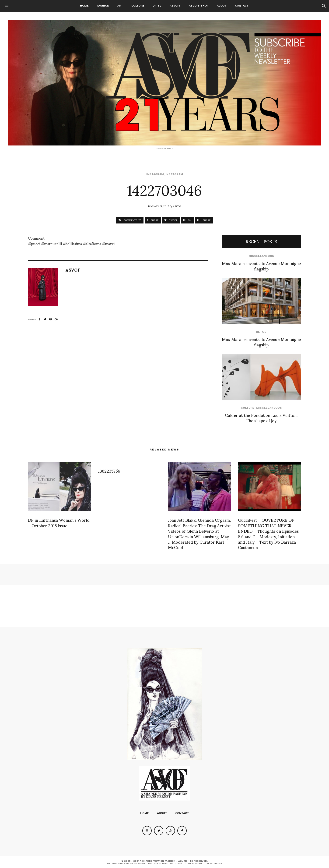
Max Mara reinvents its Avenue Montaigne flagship (261, 266)
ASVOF (177, 206)
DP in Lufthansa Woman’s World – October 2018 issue (59, 522)
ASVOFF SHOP (199, 6)
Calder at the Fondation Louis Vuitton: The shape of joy (261, 418)
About (222, 6)
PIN (187, 220)
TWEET (171, 220)
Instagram (155, 174)
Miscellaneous (261, 256)
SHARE (153, 220)
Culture (138, 6)
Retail (261, 332)
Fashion (103, 6)
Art (120, 6)
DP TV (157, 6)
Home (84, 6)
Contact (242, 6)
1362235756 (109, 471)
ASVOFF (175, 6)
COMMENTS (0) (130, 220)
